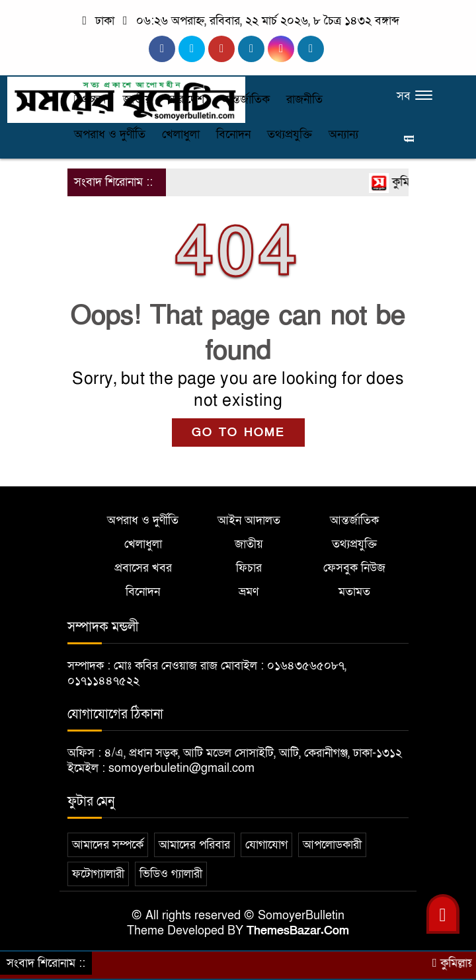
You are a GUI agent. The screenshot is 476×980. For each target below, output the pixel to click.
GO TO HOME (238, 433)
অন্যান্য (343, 134)
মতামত (354, 592)
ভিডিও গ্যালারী (171, 874)
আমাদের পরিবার (194, 845)
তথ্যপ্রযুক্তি (290, 134)
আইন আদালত (249, 520)
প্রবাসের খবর (143, 568)
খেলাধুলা (181, 134)
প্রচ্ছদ (90, 99)
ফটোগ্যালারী (98, 874)
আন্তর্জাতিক (245, 99)
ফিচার (249, 568)
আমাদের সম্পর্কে (108, 845)
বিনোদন (233, 134)
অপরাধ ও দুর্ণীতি (110, 134)
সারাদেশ (186, 99)
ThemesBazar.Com (298, 931)
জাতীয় (137, 99)
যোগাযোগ (266, 845)
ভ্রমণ (249, 592)
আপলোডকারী (332, 845)
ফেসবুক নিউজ (354, 568)
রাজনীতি (304, 99)
